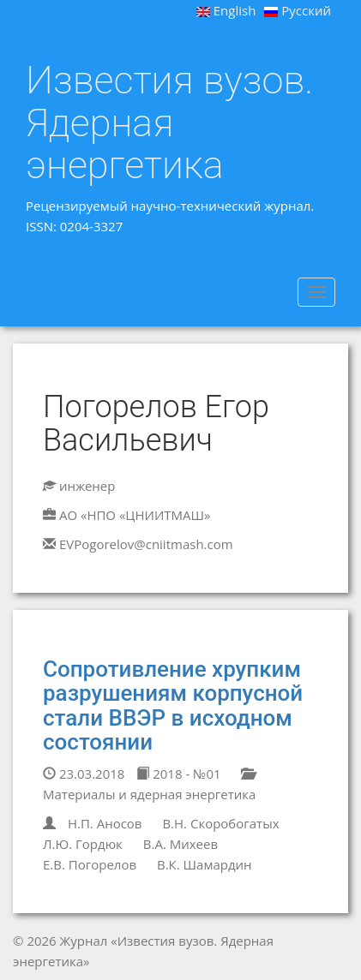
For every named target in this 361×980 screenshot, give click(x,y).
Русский (298, 10)
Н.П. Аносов (105, 823)
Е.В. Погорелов (90, 864)
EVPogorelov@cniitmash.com (146, 544)
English (226, 10)
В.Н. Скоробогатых (220, 823)
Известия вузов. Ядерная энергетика (169, 123)
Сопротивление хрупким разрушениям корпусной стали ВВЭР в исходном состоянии (173, 706)
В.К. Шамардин (205, 864)
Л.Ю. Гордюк (83, 844)
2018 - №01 (178, 774)
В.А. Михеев (180, 844)
